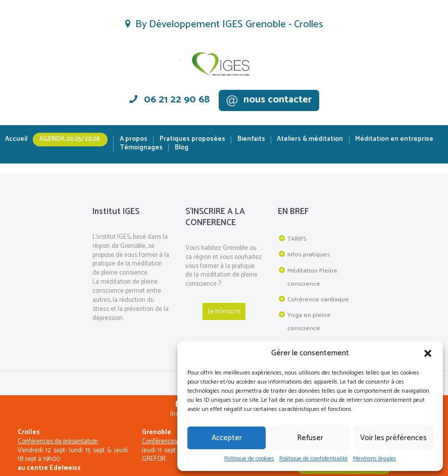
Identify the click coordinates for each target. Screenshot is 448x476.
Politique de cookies (249, 459)
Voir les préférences (393, 438)
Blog (182, 148)
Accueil (16, 140)
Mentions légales (375, 459)
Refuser (310, 438)
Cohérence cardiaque (316, 294)
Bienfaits (251, 140)
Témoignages (141, 148)
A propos (134, 140)
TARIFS (296, 238)
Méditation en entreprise (394, 140)
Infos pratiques (307, 253)
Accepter (227, 438)
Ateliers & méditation (310, 140)
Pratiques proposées (192, 140)
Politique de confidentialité (314, 459)
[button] (428, 353)
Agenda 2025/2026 (70, 139)
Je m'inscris (224, 311)
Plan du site (303, 335)
